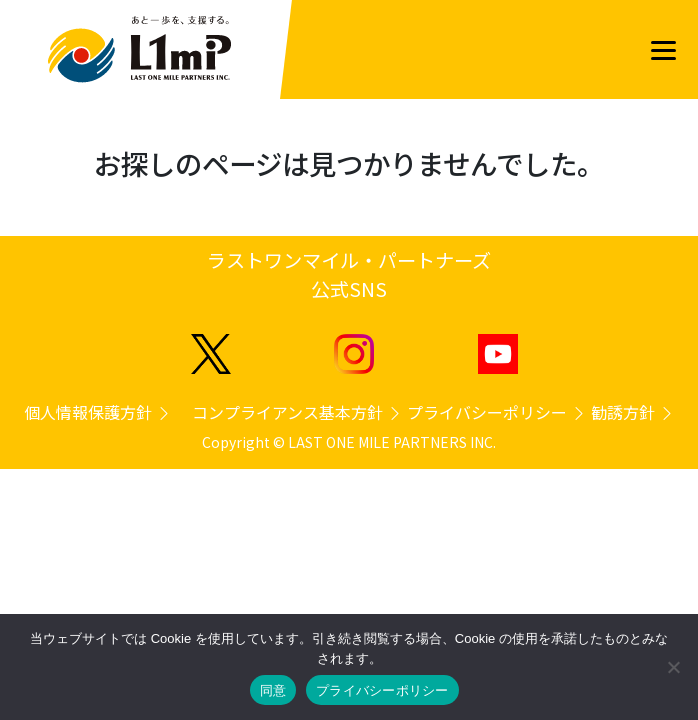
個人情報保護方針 (98, 412)
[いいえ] (673, 667)
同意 (273, 690)
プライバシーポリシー (497, 412)
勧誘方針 (633, 412)
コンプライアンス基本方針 (297, 412)
